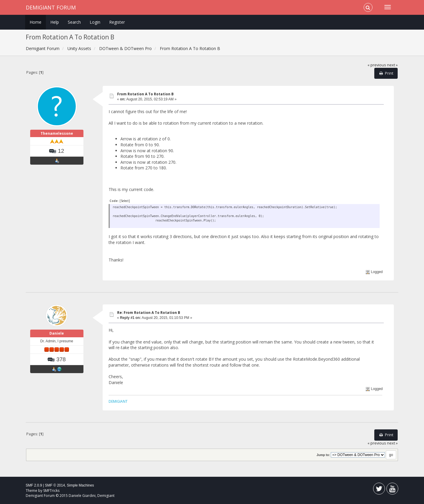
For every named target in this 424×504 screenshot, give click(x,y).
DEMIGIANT (118, 401)
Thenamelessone (57, 133)
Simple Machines (80, 485)
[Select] (125, 201)
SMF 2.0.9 (34, 485)
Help (55, 22)
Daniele (57, 333)
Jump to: (323, 455)
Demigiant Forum (51, 7)
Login (95, 22)
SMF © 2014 (55, 485)
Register (117, 22)
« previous (377, 65)
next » (392, 65)
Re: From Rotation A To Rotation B (149, 313)
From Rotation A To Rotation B (145, 94)
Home (36, 22)
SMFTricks (51, 491)
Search (74, 22)
